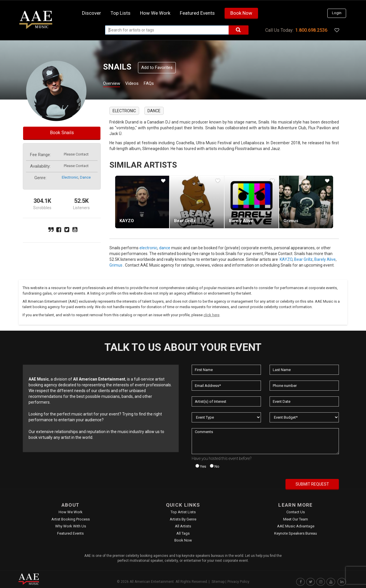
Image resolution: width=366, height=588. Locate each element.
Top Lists (121, 13)
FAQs (159, 84)
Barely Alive (241, 221)
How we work (155, 13)
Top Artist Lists (183, 512)
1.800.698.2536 (311, 30)
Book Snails (62, 133)
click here (211, 315)
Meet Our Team (296, 519)
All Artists (183, 526)
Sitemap (218, 582)
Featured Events (197, 13)
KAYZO (127, 221)
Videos (139, 84)
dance (85, 177)
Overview (114, 84)
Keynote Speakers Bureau (296, 533)
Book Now (241, 13)
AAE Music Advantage (296, 526)
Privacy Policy (238, 582)
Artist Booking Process (71, 519)
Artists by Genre (183, 519)
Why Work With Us (71, 526)
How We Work (71, 512)
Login (337, 13)
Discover (91, 13)
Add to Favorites (157, 68)
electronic (70, 177)
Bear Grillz (185, 221)
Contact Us (296, 512)
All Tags (183, 533)
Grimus (291, 221)
